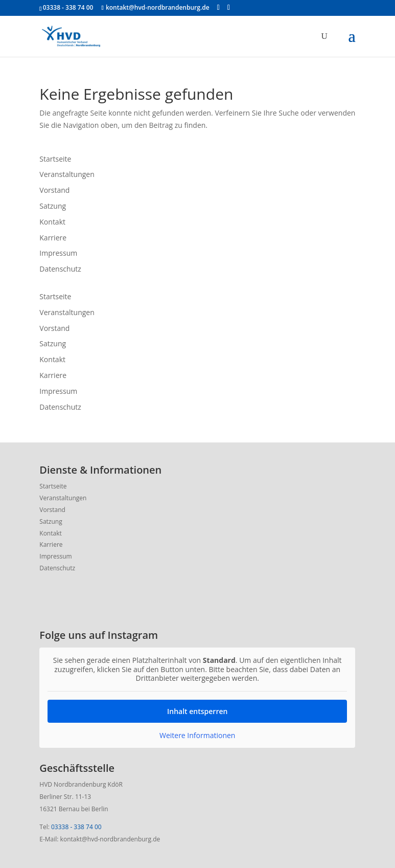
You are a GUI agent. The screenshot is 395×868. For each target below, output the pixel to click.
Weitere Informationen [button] (197, 736)
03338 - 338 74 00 (76, 827)
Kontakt (52, 222)
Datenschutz (60, 269)
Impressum (58, 253)
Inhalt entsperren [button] (197, 711)
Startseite (55, 159)
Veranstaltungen (67, 174)
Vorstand (54, 190)
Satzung (53, 206)
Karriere (53, 238)
